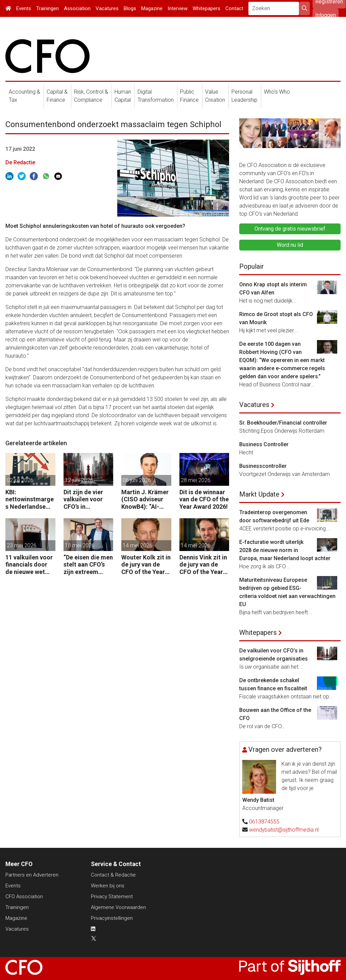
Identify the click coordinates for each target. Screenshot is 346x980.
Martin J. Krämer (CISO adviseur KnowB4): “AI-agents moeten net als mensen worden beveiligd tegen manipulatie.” (145, 499)
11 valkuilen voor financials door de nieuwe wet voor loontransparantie (29, 565)
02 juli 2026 (20, 480)
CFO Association (24, 897)
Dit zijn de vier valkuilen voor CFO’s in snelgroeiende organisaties (84, 499)
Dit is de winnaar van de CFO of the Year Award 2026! (204, 499)
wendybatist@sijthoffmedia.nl (284, 830)
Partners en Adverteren (32, 875)
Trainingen (47, 8)
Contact (234, 8)
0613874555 (264, 822)
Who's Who (277, 92)
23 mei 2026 (22, 545)
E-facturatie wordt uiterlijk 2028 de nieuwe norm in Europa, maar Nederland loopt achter (285, 550)
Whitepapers (206, 8)
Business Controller (264, 444)
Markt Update (259, 494)
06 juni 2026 (137, 480)
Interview (178, 8)
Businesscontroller (263, 466)
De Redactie (20, 162)
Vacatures (107, 8)
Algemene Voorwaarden (118, 907)
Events (24, 8)
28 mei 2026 (196, 480)
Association (77, 8)
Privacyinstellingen (112, 918)
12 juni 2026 (79, 480)
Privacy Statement (112, 897)
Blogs (130, 8)
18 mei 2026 (80, 545)
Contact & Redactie (113, 875)
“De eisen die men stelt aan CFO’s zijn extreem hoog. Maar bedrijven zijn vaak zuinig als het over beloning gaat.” (88, 565)
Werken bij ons (108, 886)
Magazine (152, 8)
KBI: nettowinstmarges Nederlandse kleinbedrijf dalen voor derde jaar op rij (30, 499)
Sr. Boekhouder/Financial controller (283, 423)
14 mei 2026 (138, 545)
